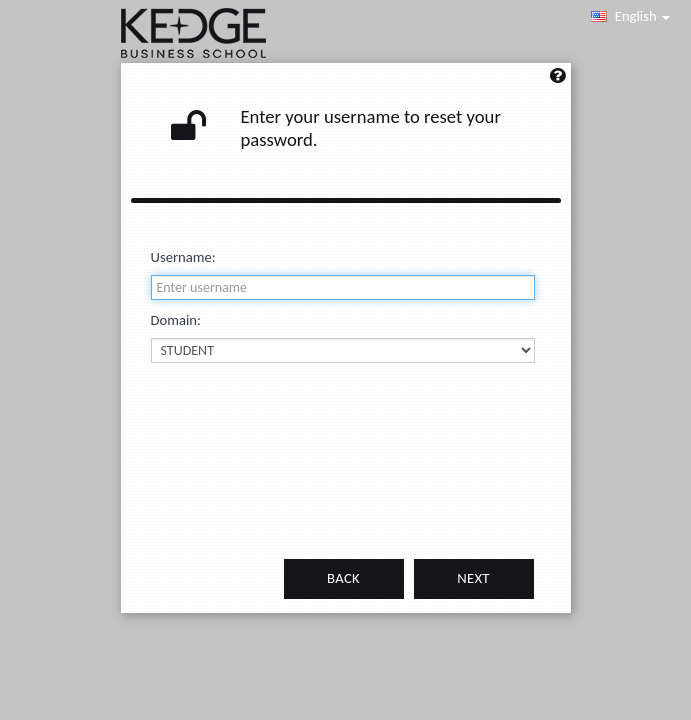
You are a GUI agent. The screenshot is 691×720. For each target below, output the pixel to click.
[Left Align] (557, 81)
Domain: (176, 320)
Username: (183, 257)
